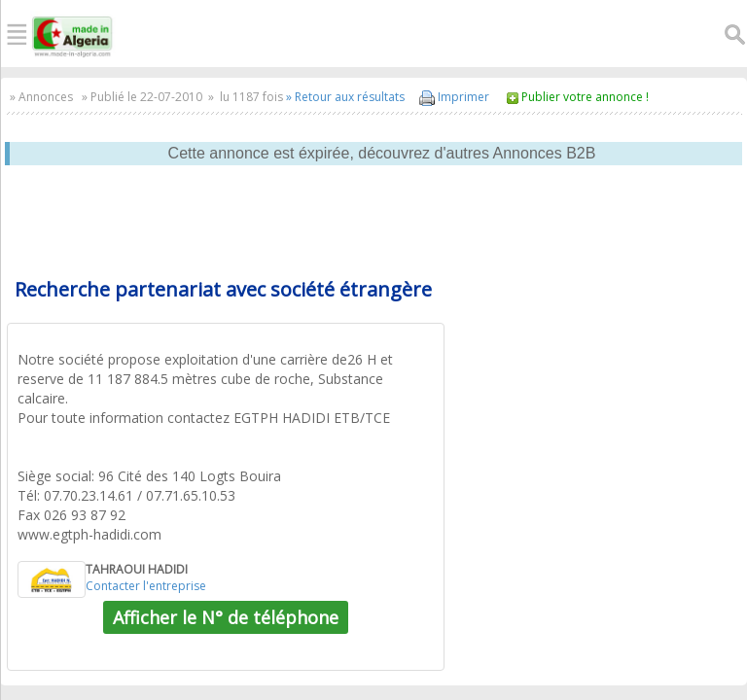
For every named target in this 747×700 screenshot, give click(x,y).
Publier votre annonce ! (585, 97)
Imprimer (454, 97)
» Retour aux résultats (345, 97)
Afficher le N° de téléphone (226, 617)
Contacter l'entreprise (146, 586)
